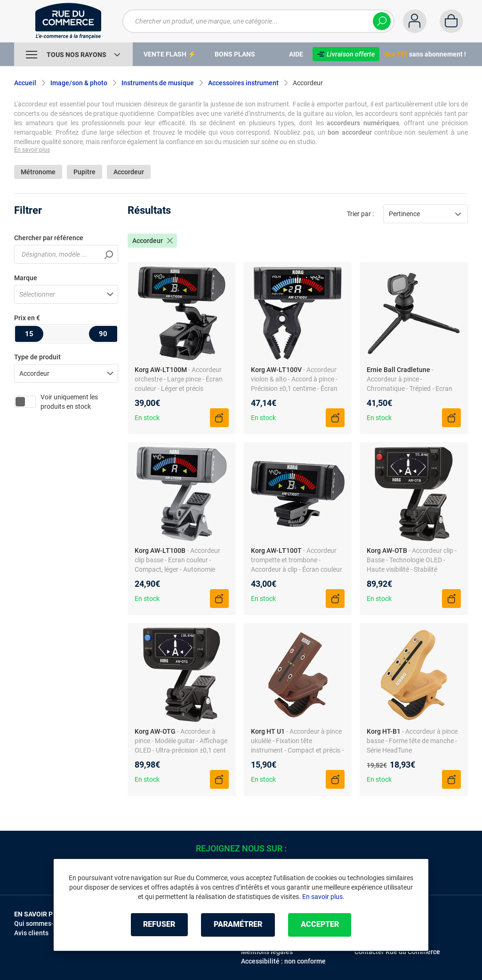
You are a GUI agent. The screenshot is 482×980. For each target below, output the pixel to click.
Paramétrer (238, 925)
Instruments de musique (158, 83)
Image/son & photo (79, 83)
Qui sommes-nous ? (44, 923)
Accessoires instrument (243, 83)
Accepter (321, 925)
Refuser (158, 925)
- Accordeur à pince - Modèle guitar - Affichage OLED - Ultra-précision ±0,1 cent (181, 741)
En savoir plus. (323, 897)
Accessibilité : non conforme (283, 961)
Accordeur (129, 172)
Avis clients (31, 933)
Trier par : (360, 214)
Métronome (38, 172)
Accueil (25, 83)
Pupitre (84, 172)
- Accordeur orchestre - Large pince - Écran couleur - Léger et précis (179, 379)
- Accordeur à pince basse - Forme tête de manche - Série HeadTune (412, 741)
